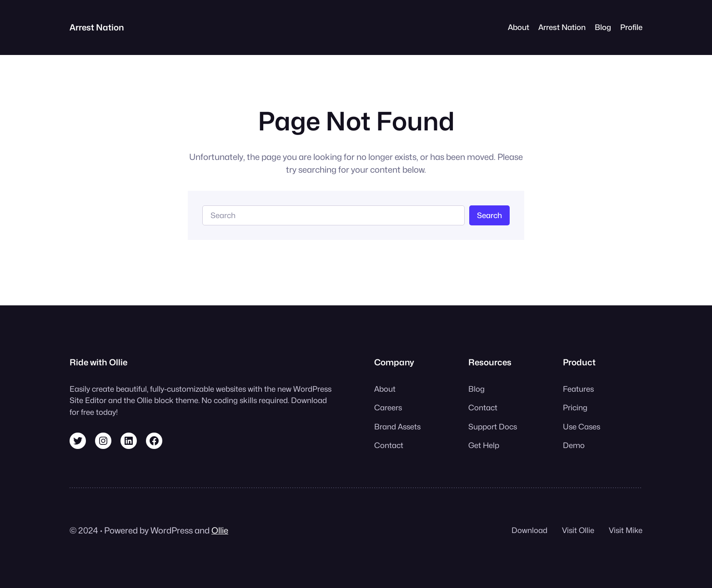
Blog (603, 27)
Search (489, 215)
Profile (631, 27)
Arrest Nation (97, 27)
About (519, 27)
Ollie (220, 530)
